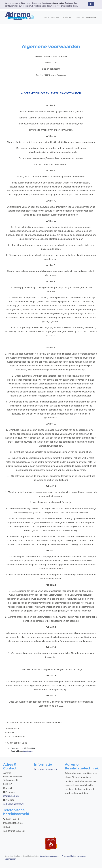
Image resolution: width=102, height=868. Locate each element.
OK (91, 4)
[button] (83, 17)
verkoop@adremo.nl (13, 804)
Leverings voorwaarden (46, 769)
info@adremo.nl (11, 796)
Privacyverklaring (69, 856)
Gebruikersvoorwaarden (50, 856)
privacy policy (58, 3)
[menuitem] (47, 17)
